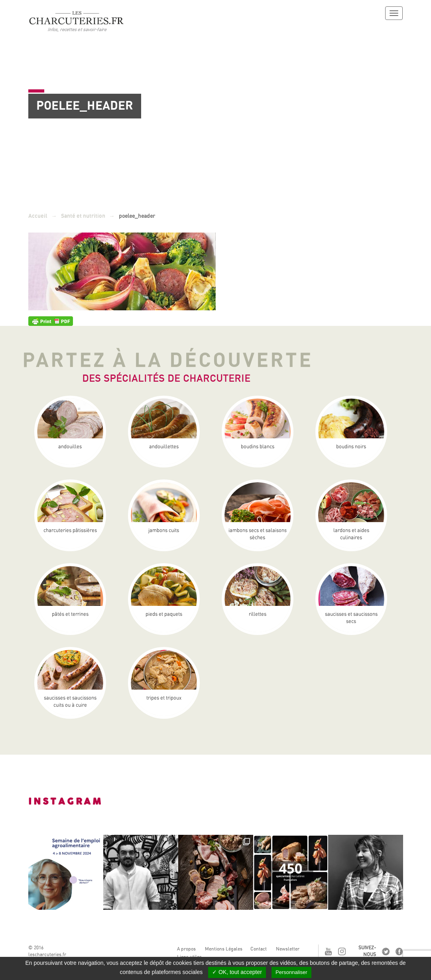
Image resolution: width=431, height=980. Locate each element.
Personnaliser (291, 972)
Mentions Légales (224, 949)
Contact (259, 949)
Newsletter (288, 949)
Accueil (38, 216)
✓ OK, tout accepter (237, 972)
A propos (186, 949)
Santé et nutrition (83, 216)
